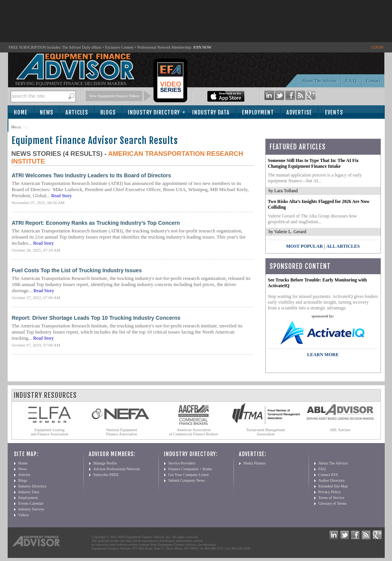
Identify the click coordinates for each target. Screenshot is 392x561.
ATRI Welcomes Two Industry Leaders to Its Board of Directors (91, 175)
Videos (24, 515)
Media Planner (255, 463)
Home (21, 112)
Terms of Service (332, 498)
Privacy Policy (330, 492)
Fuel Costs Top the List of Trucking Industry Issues (77, 270)
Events (334, 112)
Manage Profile (105, 463)
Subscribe (29, 126)
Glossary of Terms (333, 503)
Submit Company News (187, 480)
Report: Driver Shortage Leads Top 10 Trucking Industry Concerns (96, 318)
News (47, 112)
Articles (77, 112)
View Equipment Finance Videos (114, 96)
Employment (258, 112)
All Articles (343, 246)
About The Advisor (319, 81)
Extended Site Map (333, 486)
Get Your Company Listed (189, 475)
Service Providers (182, 463)
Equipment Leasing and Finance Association (50, 432)
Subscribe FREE (106, 475)
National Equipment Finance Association (122, 432)
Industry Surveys (31, 509)
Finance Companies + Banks (190, 469)
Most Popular (304, 246)
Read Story (62, 196)
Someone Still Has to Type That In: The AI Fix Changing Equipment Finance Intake (314, 163)
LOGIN (377, 47)
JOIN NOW (202, 47)
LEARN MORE (323, 355)
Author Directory (332, 480)
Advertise (299, 112)
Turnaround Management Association (266, 432)
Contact (373, 81)
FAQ (322, 469)
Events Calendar (31, 503)
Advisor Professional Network (117, 469)
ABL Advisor (340, 430)
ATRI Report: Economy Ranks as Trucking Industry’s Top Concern (96, 223)
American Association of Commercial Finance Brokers (194, 432)
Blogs (108, 112)
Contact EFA (328, 475)
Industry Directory (154, 112)
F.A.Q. (351, 81)
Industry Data (211, 112)
